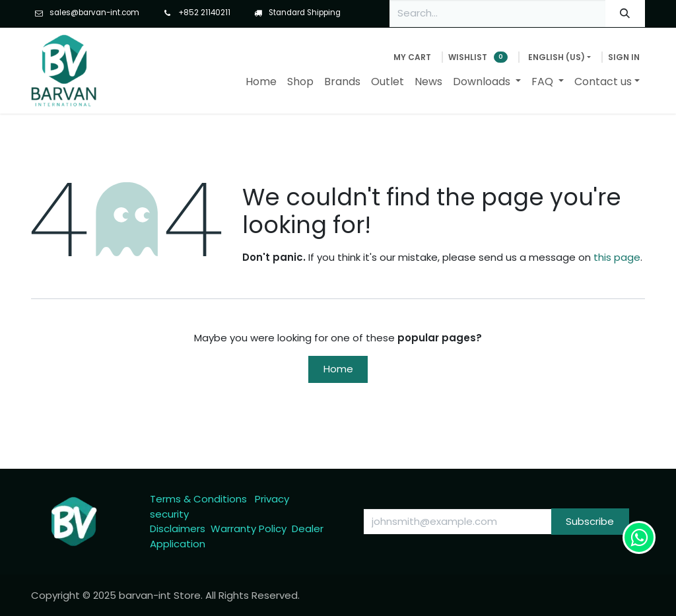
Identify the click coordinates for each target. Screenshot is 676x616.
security (169, 514)
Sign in (624, 57)
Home (338, 369)
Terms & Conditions (198, 499)
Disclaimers (178, 529)
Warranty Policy (249, 529)
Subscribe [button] (590, 521)
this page (617, 257)
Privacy (272, 499)
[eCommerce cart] (412, 57)
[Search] (625, 14)
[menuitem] (261, 82)
